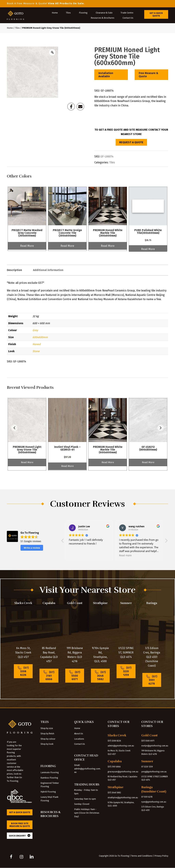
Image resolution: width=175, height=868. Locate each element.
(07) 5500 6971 (148, 741)
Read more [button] (75, 555)
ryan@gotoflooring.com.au (154, 802)
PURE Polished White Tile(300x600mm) (148, 231)
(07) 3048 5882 (114, 793)
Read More (27, 246)
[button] (166, 542)
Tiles (17, 28)
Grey (35, 330)
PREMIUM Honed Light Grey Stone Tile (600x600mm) (27, 450)
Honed (37, 344)
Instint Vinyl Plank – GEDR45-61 (67, 448)
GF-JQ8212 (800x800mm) (148, 448)
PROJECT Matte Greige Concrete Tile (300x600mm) (67, 233)
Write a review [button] (32, 548)
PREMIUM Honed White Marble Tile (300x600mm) (108, 233)
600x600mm (40, 337)
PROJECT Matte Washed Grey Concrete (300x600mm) (27, 233)
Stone (36, 351)
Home (10, 28)
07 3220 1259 (147, 767)
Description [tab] (14, 270)
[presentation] (14, 429)
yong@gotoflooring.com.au (154, 772)
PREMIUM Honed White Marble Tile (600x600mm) (108, 450)
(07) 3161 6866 (114, 767)
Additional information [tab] (48, 270)
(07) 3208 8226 (114, 741)
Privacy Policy (161, 856)
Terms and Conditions (142, 856)
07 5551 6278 (147, 797)
